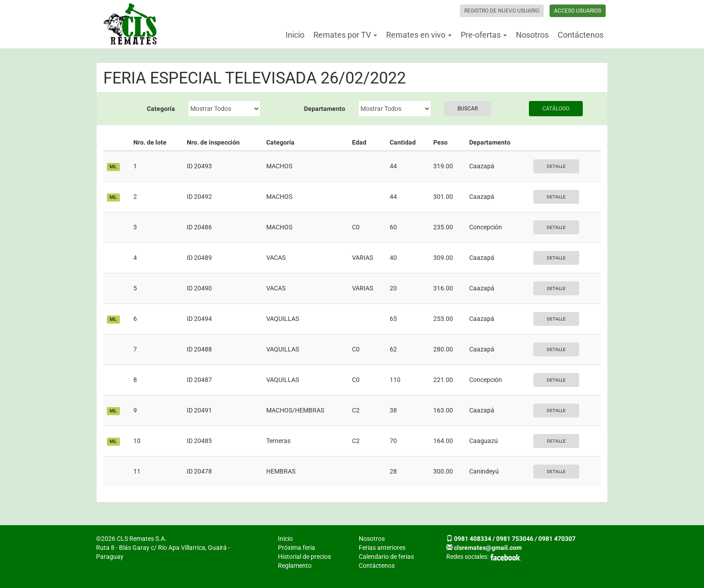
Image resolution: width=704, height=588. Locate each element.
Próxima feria (297, 548)
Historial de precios (304, 557)
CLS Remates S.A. (130, 24)
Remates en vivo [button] (419, 35)
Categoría (161, 109)
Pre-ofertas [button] (484, 35)
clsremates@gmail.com (488, 548)
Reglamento (295, 566)
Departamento (325, 109)
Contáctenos (581, 35)
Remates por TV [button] (345, 35)
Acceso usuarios (578, 11)
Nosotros (532, 35)
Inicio (295, 35)
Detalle (556, 166)
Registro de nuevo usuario (502, 11)
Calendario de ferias (386, 557)
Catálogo (556, 109)
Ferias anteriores (382, 548)
